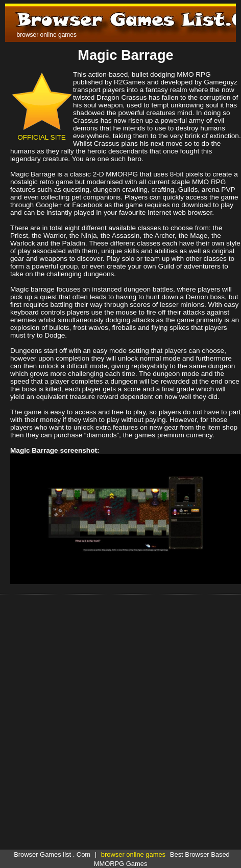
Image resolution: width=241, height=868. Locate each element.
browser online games (133, 854)
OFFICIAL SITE (42, 133)
